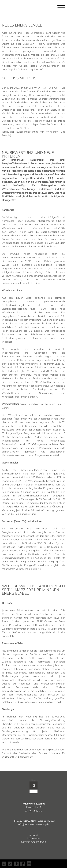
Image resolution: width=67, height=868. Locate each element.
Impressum (33, 838)
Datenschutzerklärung (34, 842)
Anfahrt (34, 835)
